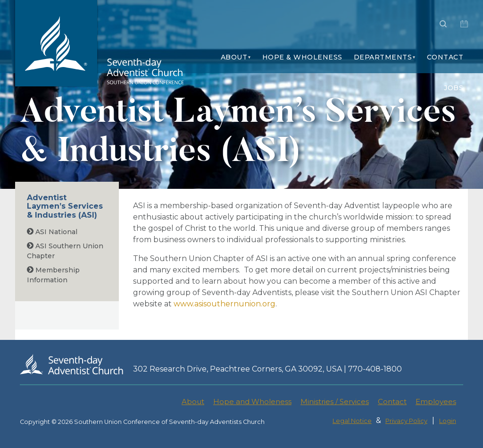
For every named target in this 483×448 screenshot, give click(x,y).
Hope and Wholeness (252, 402)
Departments (383, 57)
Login (448, 421)
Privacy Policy (406, 421)
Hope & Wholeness (302, 57)
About (234, 57)
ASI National (52, 232)
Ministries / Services (335, 402)
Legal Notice (352, 421)
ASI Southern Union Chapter (65, 251)
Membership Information (53, 275)
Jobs (454, 88)
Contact (445, 57)
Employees (436, 402)
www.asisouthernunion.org (225, 304)
